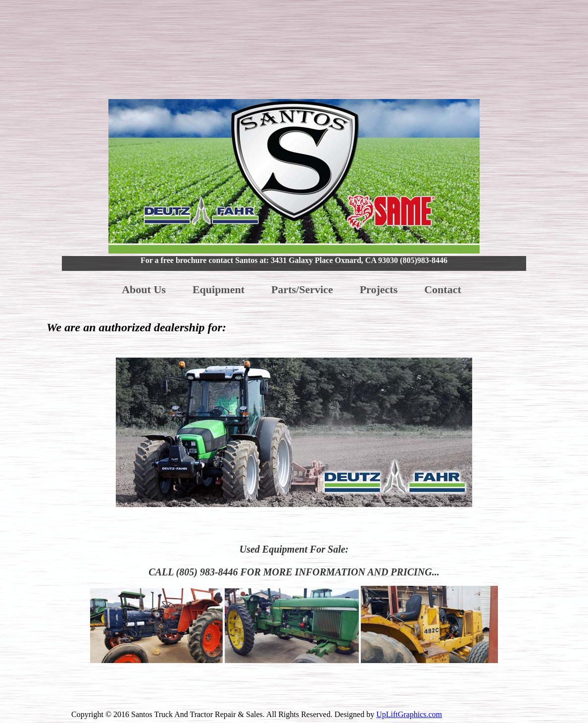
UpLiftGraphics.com (409, 714)
